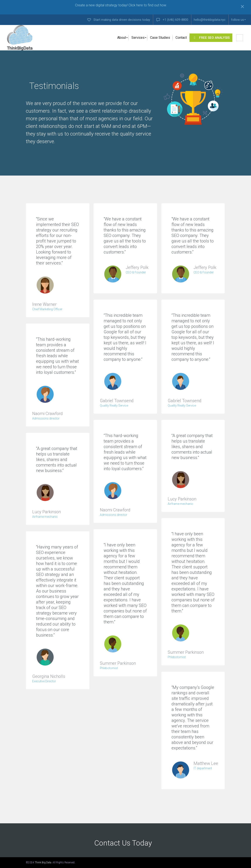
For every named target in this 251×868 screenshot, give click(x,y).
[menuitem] (118, 20)
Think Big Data (43, 862)
